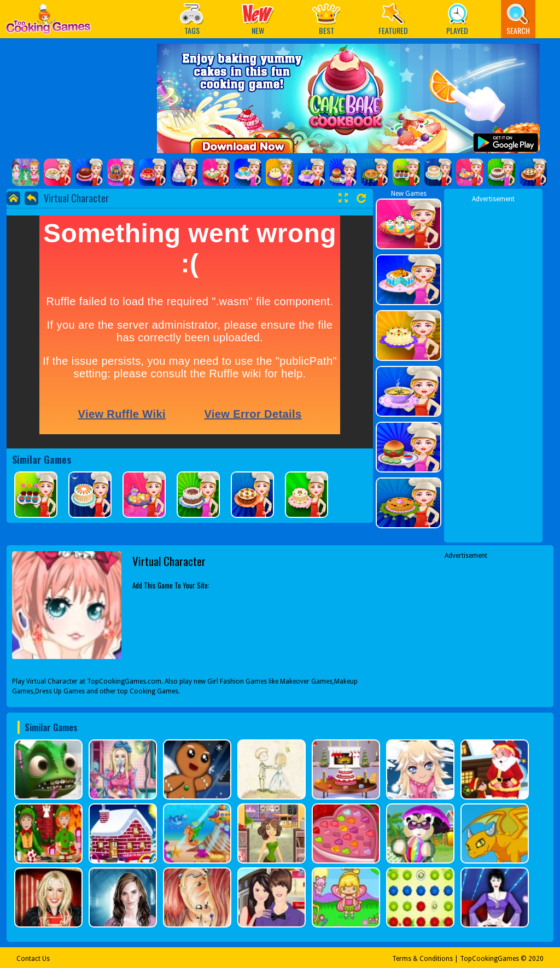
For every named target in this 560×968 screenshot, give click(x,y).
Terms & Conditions (422, 959)
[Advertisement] (493, 368)
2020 (536, 959)
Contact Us (33, 959)
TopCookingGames (489, 959)
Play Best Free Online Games (48, 22)
